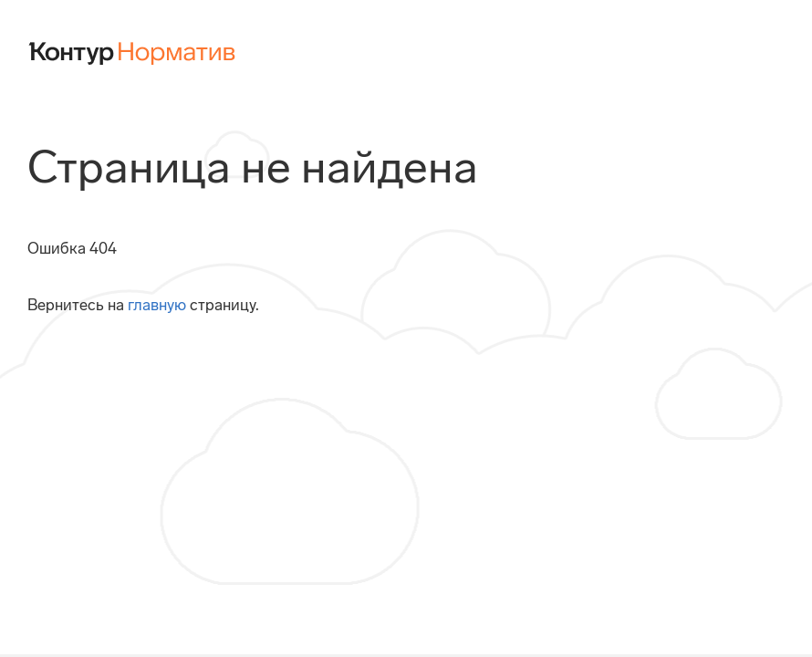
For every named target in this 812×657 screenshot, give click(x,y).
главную (157, 305)
